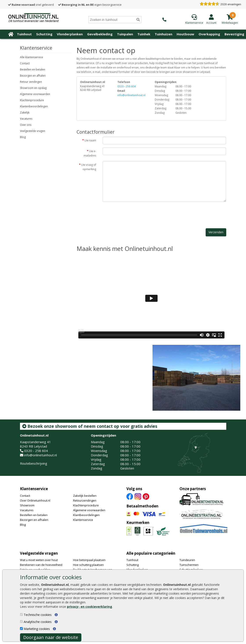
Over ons (26, 125)
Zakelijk (25, 112)
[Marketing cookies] (21, 629)
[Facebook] (130, 496)
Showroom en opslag (33, 88)
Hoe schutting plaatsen (88, 565)
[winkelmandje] (230, 22)
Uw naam (90, 140)
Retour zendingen (31, 82)
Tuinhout (24, 34)
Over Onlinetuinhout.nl (35, 500)
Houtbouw (185, 34)
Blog (23, 137)
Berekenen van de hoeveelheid (41, 565)
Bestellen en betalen (33, 69)
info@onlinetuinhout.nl (131, 95)
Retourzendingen (85, 500)
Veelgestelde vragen (33, 131)
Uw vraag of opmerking (89, 167)
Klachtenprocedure (32, 100)
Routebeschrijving (34, 463)
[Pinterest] (146, 496)
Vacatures (26, 119)
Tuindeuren (187, 560)
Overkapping (209, 34)
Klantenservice (34, 489)
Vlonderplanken (70, 34)
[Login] (211, 19)
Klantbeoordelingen (86, 515)
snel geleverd (31, 5)
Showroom (27, 505)
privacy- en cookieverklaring (90, 607)
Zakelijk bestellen (85, 496)
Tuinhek (144, 34)
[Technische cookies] (21, 614)
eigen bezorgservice (90, 5)
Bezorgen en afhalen (33, 76)
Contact (25, 63)
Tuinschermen (189, 565)
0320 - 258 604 (127, 86)
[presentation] (136, 214)
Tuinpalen (125, 34)
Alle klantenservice (31, 57)
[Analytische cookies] (21, 622)
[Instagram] (138, 496)
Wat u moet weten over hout (39, 560)
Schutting (44, 34)
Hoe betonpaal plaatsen (89, 560)
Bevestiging (234, 34)
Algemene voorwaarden (35, 94)
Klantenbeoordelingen (34, 106)
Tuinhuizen (163, 34)
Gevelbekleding (100, 34)
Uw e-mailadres (90, 153)
